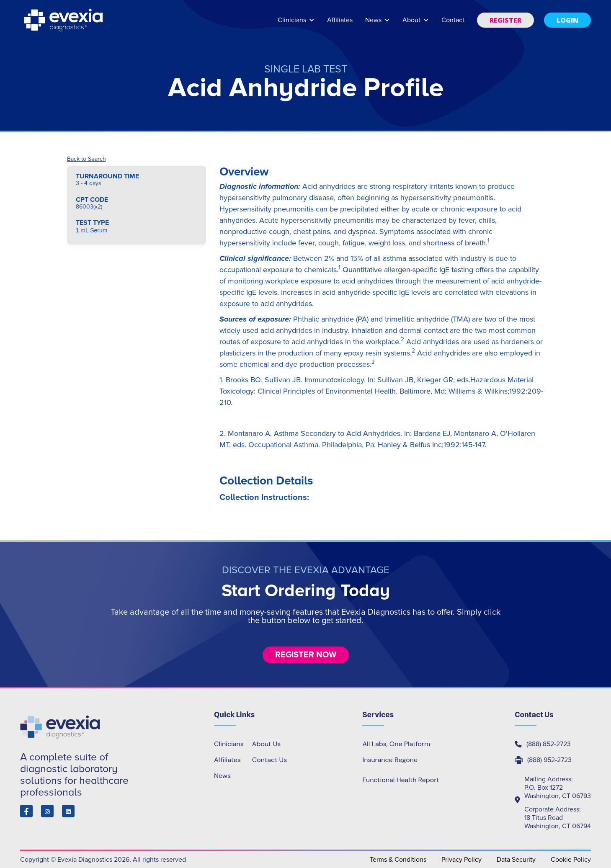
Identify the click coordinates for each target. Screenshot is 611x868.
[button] (296, 24)
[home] (64, 20)
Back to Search (86, 159)
